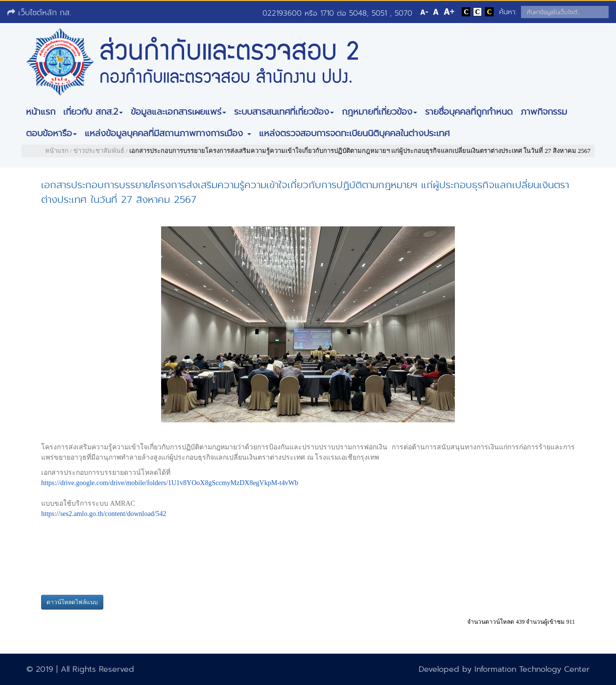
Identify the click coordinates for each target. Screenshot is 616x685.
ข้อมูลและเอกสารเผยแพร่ (178, 112)
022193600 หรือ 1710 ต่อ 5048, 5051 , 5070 (337, 13)
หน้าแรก (41, 112)
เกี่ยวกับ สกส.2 (93, 112)
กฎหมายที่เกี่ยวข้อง (379, 112)
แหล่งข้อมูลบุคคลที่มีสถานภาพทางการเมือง (168, 133)
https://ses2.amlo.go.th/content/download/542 (104, 514)
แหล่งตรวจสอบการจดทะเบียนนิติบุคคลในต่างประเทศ (354, 133)
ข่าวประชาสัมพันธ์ (99, 151)
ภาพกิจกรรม (544, 112)
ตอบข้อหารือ (51, 133)
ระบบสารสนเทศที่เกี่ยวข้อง (284, 112)
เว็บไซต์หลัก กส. (39, 12)
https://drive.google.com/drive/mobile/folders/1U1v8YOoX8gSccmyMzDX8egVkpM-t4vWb (170, 483)
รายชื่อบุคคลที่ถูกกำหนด (469, 112)
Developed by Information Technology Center (504, 669)
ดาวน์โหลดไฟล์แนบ (72, 602)
